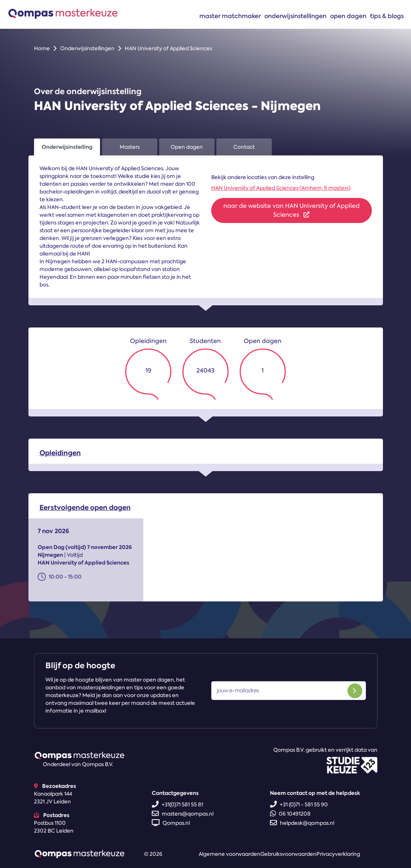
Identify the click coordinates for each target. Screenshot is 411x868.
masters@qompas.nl (183, 814)
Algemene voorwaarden (230, 854)
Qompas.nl (171, 823)
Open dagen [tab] (187, 147)
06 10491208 (290, 814)
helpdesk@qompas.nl (302, 823)
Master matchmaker (230, 16)
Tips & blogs (387, 16)
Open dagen (348, 16)
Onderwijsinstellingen (295, 16)
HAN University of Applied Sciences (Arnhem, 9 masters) (281, 188)
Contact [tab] (244, 147)
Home (42, 48)
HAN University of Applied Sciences (168, 48)
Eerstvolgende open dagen (85, 512)
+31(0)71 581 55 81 (177, 804)
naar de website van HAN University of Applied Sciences (292, 210)
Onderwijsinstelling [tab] (67, 147)
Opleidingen (60, 458)
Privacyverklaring (338, 854)
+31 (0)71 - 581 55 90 (299, 804)
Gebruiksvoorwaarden (288, 854)
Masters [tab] (130, 147)
